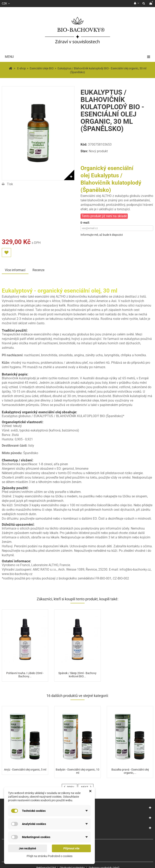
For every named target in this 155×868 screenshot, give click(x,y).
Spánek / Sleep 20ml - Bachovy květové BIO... (77, 675)
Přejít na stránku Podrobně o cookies (50, 856)
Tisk (10, 184)
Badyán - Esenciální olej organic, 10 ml (77, 771)
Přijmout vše (71, 848)
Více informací (15, 270)
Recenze (38, 270)
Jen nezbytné (27, 848)
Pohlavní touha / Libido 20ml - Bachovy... (25, 675)
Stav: (84, 151)
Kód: (84, 144)
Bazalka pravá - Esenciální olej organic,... (130, 771)
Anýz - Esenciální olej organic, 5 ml (25, 770)
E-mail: (85, 223)
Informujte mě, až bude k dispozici (102, 235)
